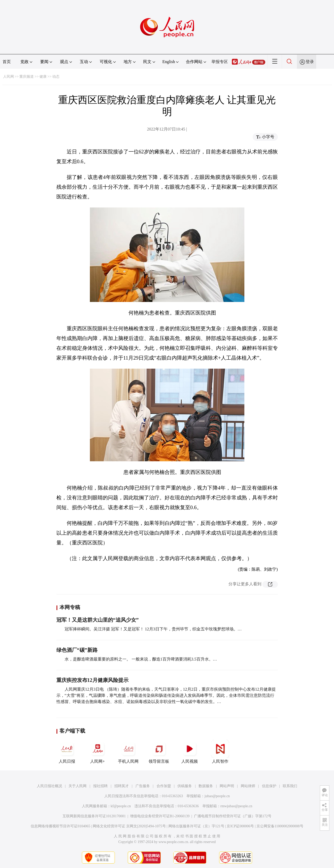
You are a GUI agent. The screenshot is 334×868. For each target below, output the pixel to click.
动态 (56, 77)
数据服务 (206, 786)
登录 (310, 62)
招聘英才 (122, 786)
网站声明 (227, 786)
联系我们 (290, 786)
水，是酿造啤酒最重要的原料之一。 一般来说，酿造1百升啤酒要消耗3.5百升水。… (141, 659)
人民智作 (220, 752)
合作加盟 (164, 786)
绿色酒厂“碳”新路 (77, 650)
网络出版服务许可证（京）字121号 (196, 826)
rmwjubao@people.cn (236, 806)
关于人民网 (78, 786)
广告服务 (143, 786)
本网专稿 (70, 607)
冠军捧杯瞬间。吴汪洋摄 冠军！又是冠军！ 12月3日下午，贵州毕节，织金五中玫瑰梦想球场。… (153, 629)
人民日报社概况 (49, 786)
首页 (7, 62)
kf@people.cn (121, 806)
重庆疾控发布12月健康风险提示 (92, 680)
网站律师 (248, 786)
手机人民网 (128, 752)
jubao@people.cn (217, 796)
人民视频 (190, 752)
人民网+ (98, 752)
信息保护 (269, 786)
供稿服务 (185, 786)
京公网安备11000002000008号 (280, 826)
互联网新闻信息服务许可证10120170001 (94, 816)
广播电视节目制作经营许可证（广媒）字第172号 (233, 816)
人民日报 (67, 752)
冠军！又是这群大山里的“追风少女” (98, 620)
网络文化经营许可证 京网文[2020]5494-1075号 (129, 826)
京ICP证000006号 (240, 826)
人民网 (8, 77)
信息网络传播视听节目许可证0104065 (60, 826)
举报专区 (220, 62)
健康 (43, 77)
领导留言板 (159, 752)
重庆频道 (27, 77)
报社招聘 (100, 786)
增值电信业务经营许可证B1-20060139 (160, 816)
